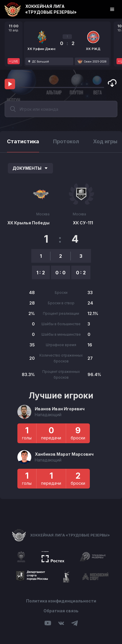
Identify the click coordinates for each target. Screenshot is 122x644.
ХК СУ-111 (83, 223)
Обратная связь (61, 611)
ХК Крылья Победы (28, 223)
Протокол (66, 141)
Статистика (23, 141)
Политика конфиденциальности (61, 601)
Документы (30, 168)
